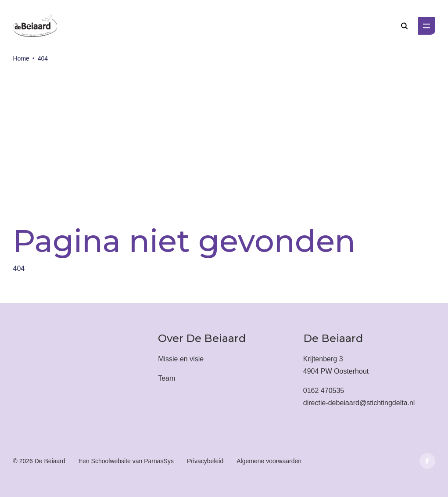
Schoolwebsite (111, 461)
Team (167, 378)
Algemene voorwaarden (269, 461)
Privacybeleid (205, 461)
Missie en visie (181, 359)
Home (21, 58)
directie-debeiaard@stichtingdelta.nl (359, 403)
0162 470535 (324, 391)
